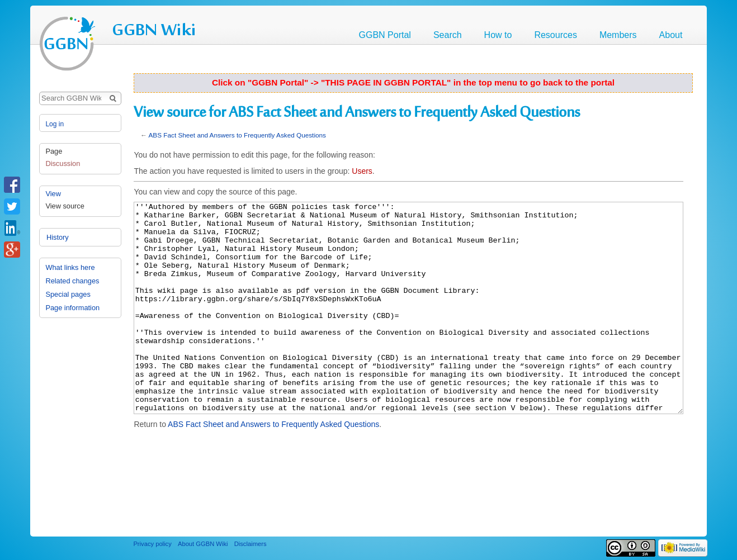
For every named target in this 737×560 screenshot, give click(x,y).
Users (362, 171)
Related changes (72, 281)
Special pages (68, 295)
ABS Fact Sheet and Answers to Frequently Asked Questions (237, 135)
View (53, 194)
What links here (70, 268)
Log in (55, 124)
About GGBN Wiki (203, 544)
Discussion (63, 163)
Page (54, 151)
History (56, 218)
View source (65, 206)
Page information (72, 308)
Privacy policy (152, 544)
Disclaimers (251, 544)
